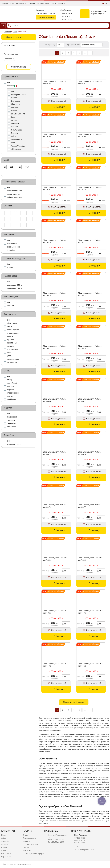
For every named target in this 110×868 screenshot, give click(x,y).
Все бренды (6, 854)
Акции (4, 850)
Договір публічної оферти (33, 854)
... (85, 53)
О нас (12, 3)
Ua (107, 3)
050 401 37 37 (67, 17)
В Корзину (59, 107)
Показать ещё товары (74, 702)
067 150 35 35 (67, 14)
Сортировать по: (73, 45)
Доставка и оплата (43, 3)
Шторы (4, 847)
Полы (4, 835)
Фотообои (5, 841)
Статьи (54, 3)
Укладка (32, 3)
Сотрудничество (22, 3)
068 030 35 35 (67, 19)
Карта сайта (6, 857)
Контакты (62, 3)
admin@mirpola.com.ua (84, 850)
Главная (5, 3)
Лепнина (5, 844)
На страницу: (51, 45)
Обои (4, 838)
